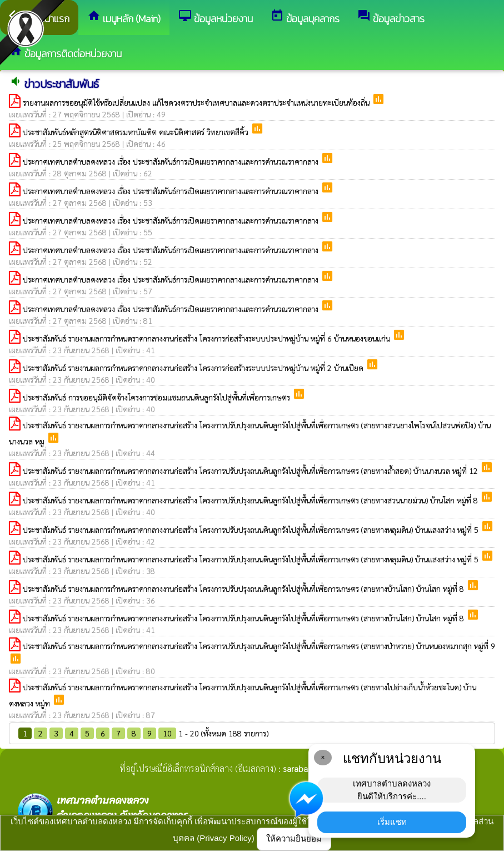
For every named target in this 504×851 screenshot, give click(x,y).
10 (167, 733)
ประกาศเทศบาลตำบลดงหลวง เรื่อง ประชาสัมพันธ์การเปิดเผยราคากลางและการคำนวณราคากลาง (172, 161)
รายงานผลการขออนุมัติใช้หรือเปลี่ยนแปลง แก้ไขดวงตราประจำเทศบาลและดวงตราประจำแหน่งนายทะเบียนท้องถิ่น (197, 102)
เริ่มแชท (392, 822)
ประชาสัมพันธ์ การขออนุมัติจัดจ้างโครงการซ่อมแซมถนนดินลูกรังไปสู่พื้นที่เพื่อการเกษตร (158, 397)
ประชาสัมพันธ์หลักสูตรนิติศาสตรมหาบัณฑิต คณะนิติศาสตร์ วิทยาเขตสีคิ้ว (137, 132)
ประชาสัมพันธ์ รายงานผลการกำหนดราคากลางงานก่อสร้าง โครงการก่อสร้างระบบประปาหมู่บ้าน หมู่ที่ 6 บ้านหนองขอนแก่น (208, 338)
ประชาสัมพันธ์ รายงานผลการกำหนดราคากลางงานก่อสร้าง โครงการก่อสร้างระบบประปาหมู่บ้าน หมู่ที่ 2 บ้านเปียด (194, 368)
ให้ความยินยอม (294, 838)
